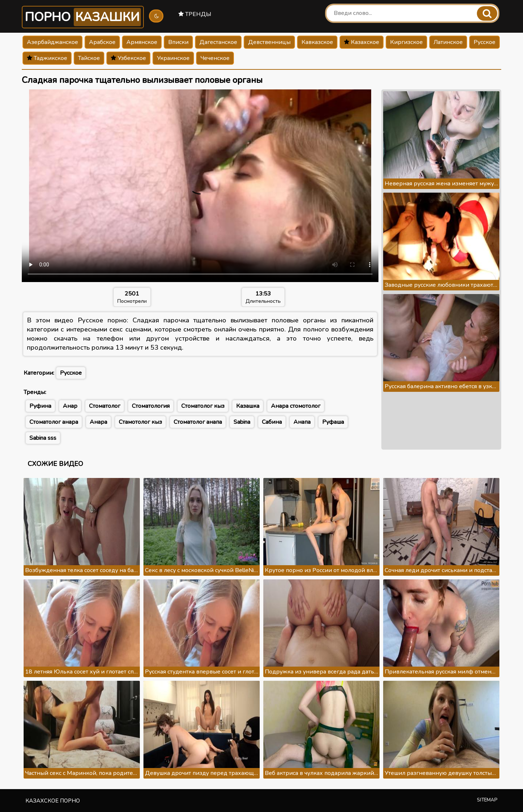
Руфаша (333, 422)
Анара (98, 422)
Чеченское (215, 58)
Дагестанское (218, 42)
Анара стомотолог (296, 406)
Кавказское (317, 42)
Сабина (272, 422)
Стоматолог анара (54, 422)
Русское (485, 42)
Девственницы (269, 42)
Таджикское (47, 58)
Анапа (302, 422)
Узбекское (128, 58)
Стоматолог (105, 406)
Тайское (89, 58)
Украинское (173, 58)
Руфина (40, 406)
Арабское (102, 42)
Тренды (195, 14)
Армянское (142, 42)
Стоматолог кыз (203, 406)
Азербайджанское (52, 42)
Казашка (248, 406)
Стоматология (151, 406)
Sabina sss (43, 438)
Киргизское (406, 42)
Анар (70, 406)
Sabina (242, 422)
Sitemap (487, 800)
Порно (83, 17)
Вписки (178, 42)
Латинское (448, 42)
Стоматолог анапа (198, 422)
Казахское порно (53, 801)
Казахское (362, 42)
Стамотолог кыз (140, 422)
